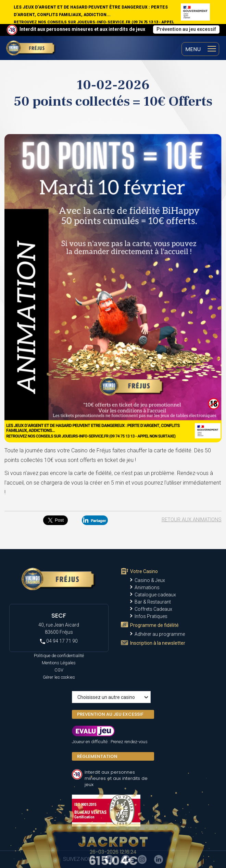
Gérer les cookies (59, 677)
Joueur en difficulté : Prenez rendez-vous (110, 742)
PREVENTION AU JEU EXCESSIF (110, 714)
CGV (59, 670)
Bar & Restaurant (153, 602)
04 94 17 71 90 (59, 641)
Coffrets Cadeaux (153, 609)
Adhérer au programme (160, 634)
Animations (147, 587)
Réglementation (97, 756)
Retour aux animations (192, 520)
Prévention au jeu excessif (186, 29)
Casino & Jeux (150, 580)
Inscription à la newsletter (158, 643)
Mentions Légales (59, 663)
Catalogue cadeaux (155, 595)
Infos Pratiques (151, 616)
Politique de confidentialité (59, 656)
